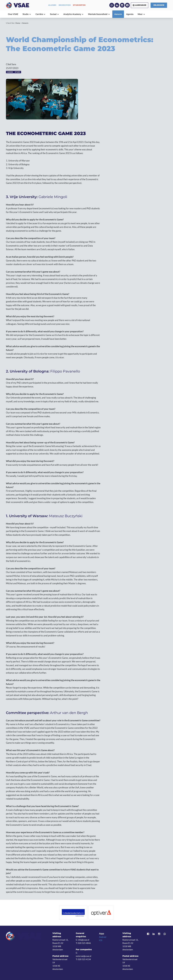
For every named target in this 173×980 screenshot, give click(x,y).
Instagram (122, 5)
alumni (52, 5)
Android (103, 937)
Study (18, 72)
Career (10, 72)
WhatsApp (112, 5)
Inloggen (159, 5)
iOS (101, 940)
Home (18, 23)
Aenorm (25, 23)
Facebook (127, 5)
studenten (79, 5)
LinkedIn (117, 5)
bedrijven (65, 5)
